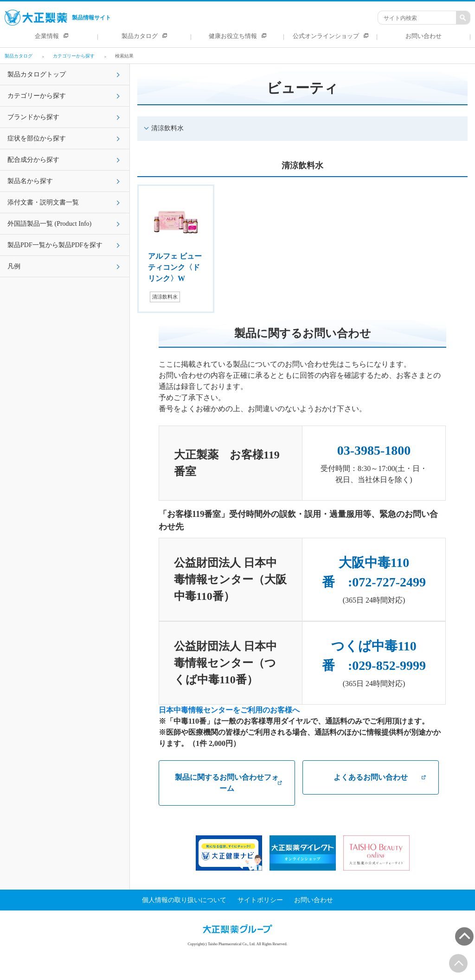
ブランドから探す (33, 117)
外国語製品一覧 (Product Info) (49, 224)
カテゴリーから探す (37, 96)
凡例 (14, 266)
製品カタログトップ (37, 74)
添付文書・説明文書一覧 (43, 202)
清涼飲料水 (167, 128)
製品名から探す (30, 181)
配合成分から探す (33, 160)
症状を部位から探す (37, 138)
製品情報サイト (58, 18)
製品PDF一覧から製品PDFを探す (55, 245)
